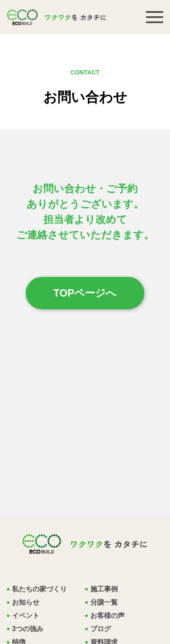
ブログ (101, 629)
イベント (26, 616)
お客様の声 (107, 616)
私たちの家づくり (39, 589)
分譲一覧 (104, 602)
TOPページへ (85, 293)
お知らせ (26, 602)
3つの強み (28, 629)
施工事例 (104, 589)
